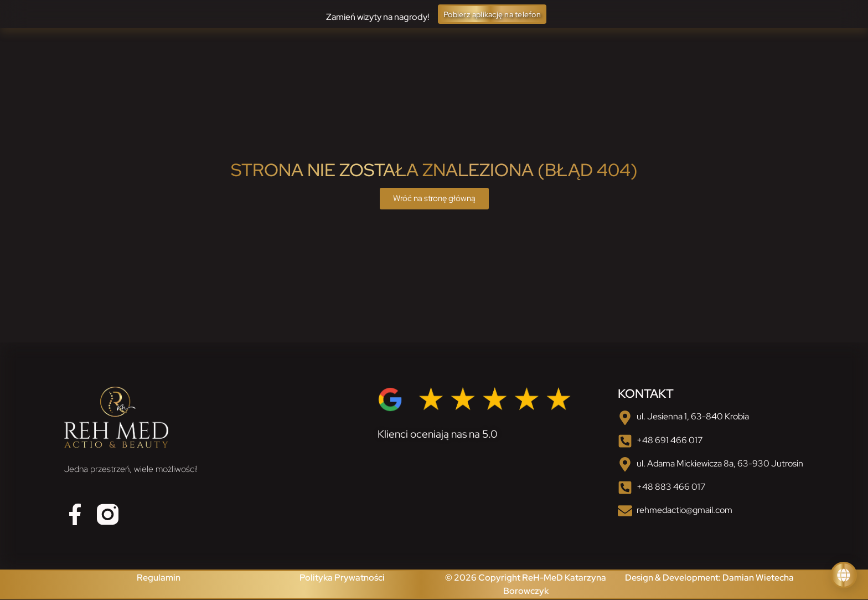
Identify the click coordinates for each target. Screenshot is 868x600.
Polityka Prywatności (342, 578)
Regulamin (159, 578)
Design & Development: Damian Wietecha (709, 578)
